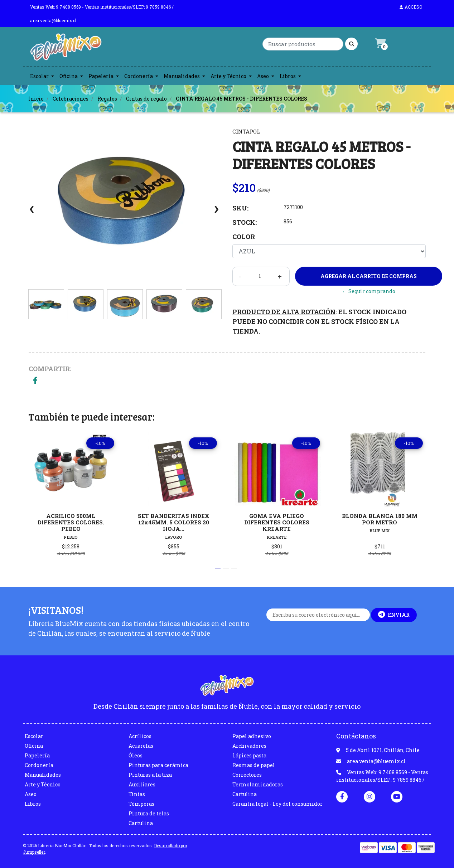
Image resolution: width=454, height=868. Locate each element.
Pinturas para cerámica (158, 765)
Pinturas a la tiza (150, 775)
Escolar (39, 76)
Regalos (107, 99)
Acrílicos (140, 736)
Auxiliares (142, 784)
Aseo (263, 76)
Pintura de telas (149, 813)
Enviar (394, 615)
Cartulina (141, 823)
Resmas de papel (254, 765)
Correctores (247, 775)
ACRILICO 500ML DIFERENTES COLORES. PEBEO (71, 522)
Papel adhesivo (252, 736)
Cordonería (139, 76)
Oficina (69, 76)
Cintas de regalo (146, 99)
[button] (218, 568)
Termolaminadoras (258, 784)
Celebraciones (71, 99)
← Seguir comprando (369, 291)
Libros (288, 76)
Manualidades (182, 76)
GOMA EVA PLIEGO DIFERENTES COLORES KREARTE (277, 522)
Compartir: (50, 369)
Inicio (36, 99)
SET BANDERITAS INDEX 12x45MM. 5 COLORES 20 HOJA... (174, 522)
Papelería (101, 76)
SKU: (240, 208)
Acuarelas (141, 746)
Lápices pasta (249, 755)
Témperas (141, 804)
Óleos (136, 755)
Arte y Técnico (228, 76)
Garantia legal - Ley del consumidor (277, 804)
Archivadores (249, 746)
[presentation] (32, 212)
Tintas (137, 794)
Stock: (245, 222)
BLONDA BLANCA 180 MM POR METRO (380, 519)
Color (244, 237)
